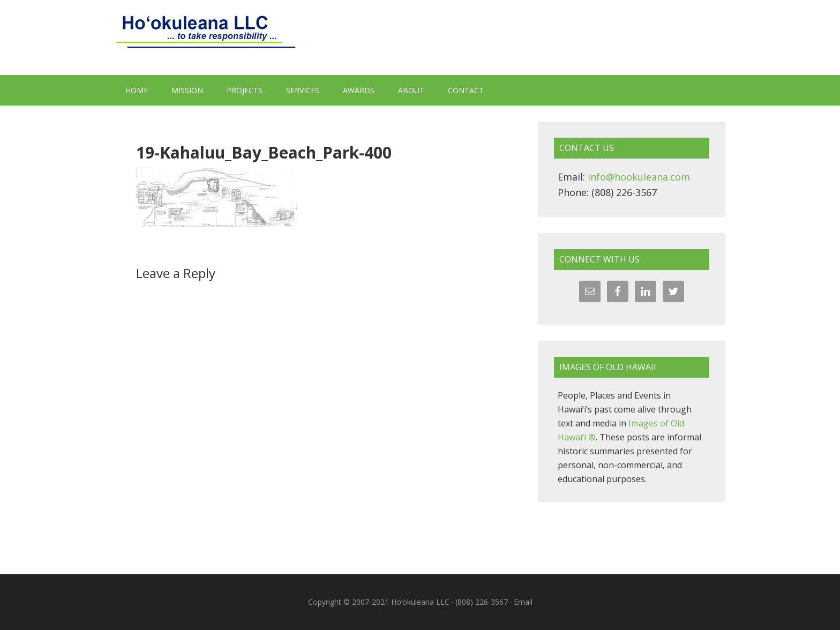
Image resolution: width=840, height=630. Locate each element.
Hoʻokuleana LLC (420, 37)
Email (523, 602)
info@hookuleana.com (639, 177)
